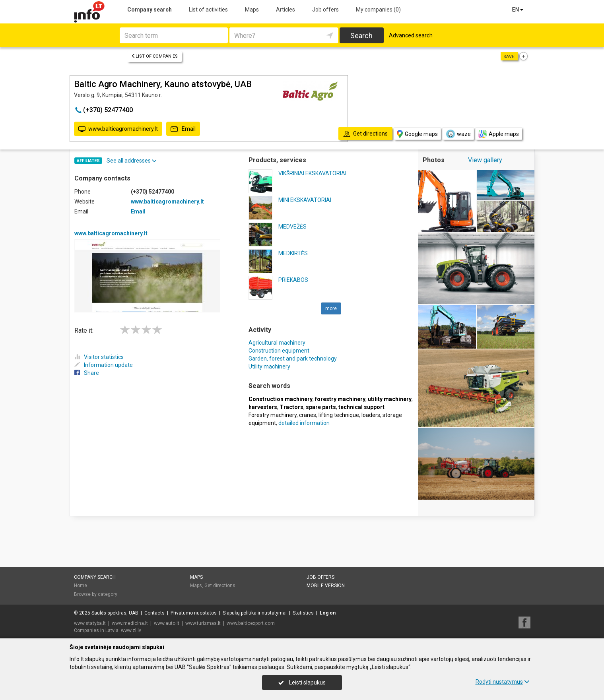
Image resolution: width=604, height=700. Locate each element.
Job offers (325, 10)
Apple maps (499, 134)
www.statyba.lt (90, 623)
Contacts (154, 613)
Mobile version (326, 586)
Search (361, 36)
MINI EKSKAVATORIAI (305, 200)
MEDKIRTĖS (293, 253)
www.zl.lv (131, 630)
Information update (104, 365)
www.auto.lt (167, 623)
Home (81, 586)
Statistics (303, 613)
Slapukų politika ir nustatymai (255, 613)
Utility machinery (269, 366)
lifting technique (339, 415)
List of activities (208, 10)
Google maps (417, 134)
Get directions (220, 586)
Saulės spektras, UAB (115, 613)
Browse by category (96, 594)
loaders (371, 415)
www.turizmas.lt (203, 623)
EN (518, 10)
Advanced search (411, 35)
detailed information (304, 423)
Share (87, 373)
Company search (150, 10)
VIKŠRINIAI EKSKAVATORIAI (312, 173)
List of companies (154, 56)
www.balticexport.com (251, 623)
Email (183, 129)
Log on (328, 613)
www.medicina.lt (130, 623)
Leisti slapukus (302, 683)
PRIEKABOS (293, 280)
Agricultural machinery (277, 343)
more (331, 308)
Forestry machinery (273, 415)
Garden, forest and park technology (293, 359)
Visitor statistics (99, 357)
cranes (308, 415)
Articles (285, 10)
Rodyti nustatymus (503, 682)
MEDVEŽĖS (292, 227)
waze (458, 134)
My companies (378, 10)
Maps (252, 10)
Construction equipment (279, 351)
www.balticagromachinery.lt (118, 129)
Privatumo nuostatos (194, 613)
